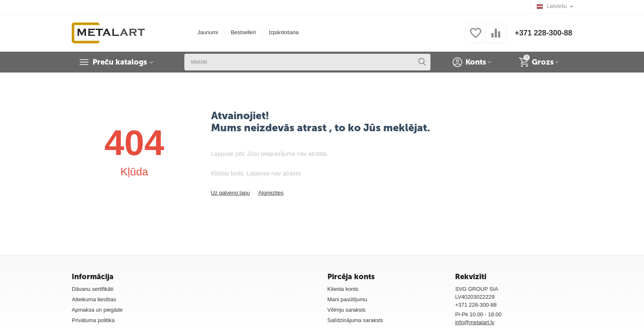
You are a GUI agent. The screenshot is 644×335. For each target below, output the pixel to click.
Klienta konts (343, 289)
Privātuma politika (93, 320)
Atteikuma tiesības (94, 299)
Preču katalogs (120, 62)
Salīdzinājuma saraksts (355, 320)
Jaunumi (208, 32)
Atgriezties (271, 193)
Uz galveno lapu (230, 193)
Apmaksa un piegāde (97, 310)
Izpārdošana (284, 32)
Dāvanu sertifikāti (93, 289)
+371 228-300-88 (543, 33)
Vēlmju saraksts (347, 310)
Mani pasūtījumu (347, 299)
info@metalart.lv (475, 322)
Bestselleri (243, 32)
